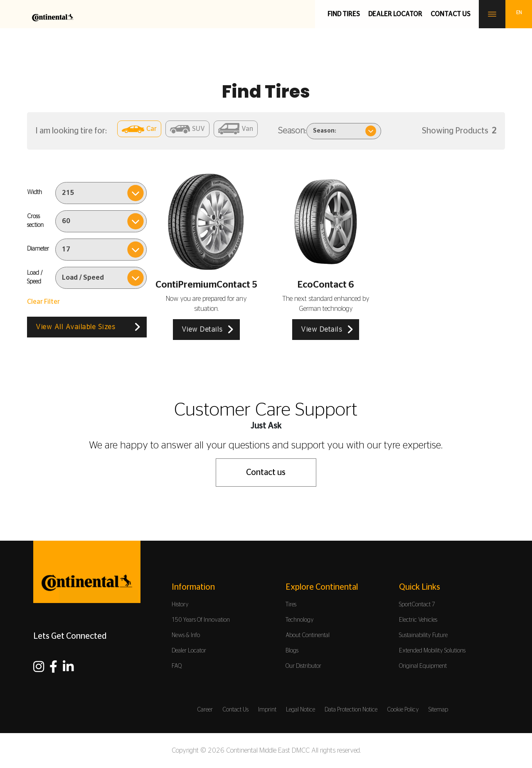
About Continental (308, 635)
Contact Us (235, 710)
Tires (291, 605)
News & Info (186, 635)
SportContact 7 (417, 605)
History (180, 605)
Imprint (267, 710)
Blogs (292, 651)
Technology (300, 620)
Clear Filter (43, 302)
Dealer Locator (395, 14)
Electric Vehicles (418, 620)
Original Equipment (423, 666)
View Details (202, 330)
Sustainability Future (423, 635)
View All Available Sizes (75, 327)
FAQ (177, 666)
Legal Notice (300, 710)
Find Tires (344, 14)
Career (205, 710)
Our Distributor (303, 666)
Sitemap (438, 710)
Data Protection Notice (351, 710)
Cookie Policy (403, 710)
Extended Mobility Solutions (432, 651)
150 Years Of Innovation (201, 620)
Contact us (451, 14)
